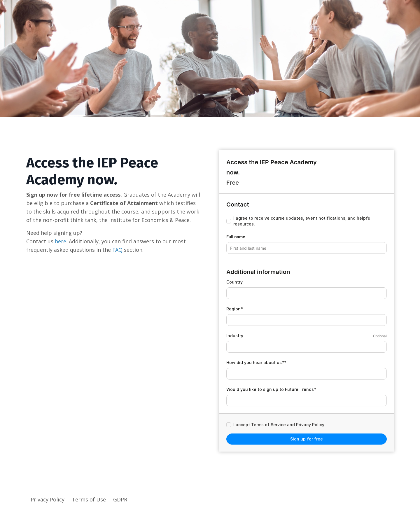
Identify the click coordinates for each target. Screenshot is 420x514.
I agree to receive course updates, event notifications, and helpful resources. (302, 221)
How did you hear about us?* (256, 362)
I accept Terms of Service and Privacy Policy (279, 425)
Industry (235, 336)
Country (235, 282)
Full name (236, 237)
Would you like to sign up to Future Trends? (271, 389)
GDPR (120, 499)
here (61, 241)
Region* (235, 309)
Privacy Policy (48, 499)
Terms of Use (90, 499)
